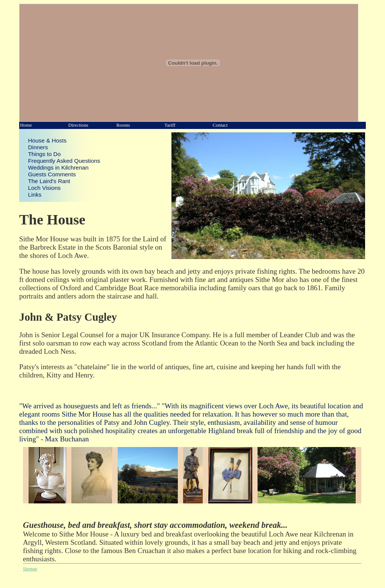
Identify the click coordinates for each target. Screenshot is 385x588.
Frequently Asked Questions (64, 161)
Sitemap (30, 569)
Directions (78, 125)
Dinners (38, 147)
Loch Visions (44, 188)
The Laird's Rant (49, 181)
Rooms (123, 125)
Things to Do (44, 154)
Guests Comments (52, 174)
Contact (220, 125)
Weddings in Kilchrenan (58, 167)
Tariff (170, 125)
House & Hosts (47, 140)
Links (35, 195)
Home (26, 125)
